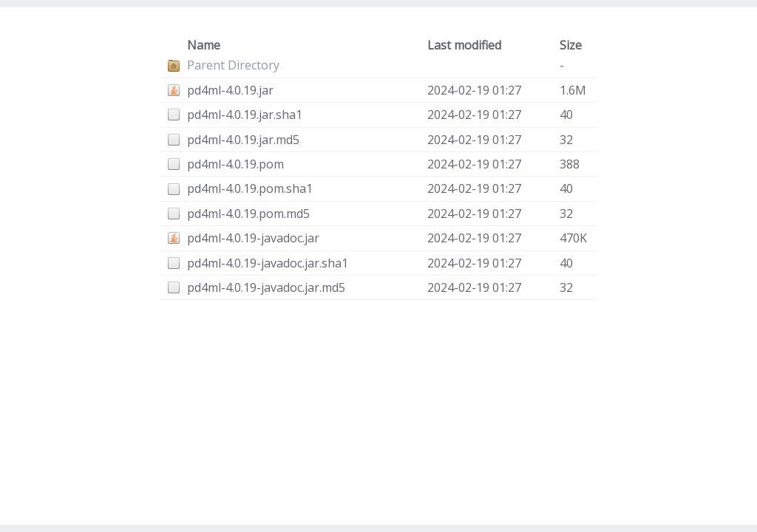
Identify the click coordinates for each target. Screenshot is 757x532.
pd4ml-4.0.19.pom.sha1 (250, 188)
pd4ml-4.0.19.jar (230, 90)
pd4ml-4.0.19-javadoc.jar (253, 238)
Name (204, 45)
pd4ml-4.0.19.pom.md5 (248, 214)
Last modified (464, 45)
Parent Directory (233, 65)
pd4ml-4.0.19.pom (235, 164)
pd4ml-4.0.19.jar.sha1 (245, 115)
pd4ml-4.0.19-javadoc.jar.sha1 (268, 263)
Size (571, 45)
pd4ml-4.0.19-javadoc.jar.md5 (266, 287)
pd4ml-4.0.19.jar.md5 (243, 140)
